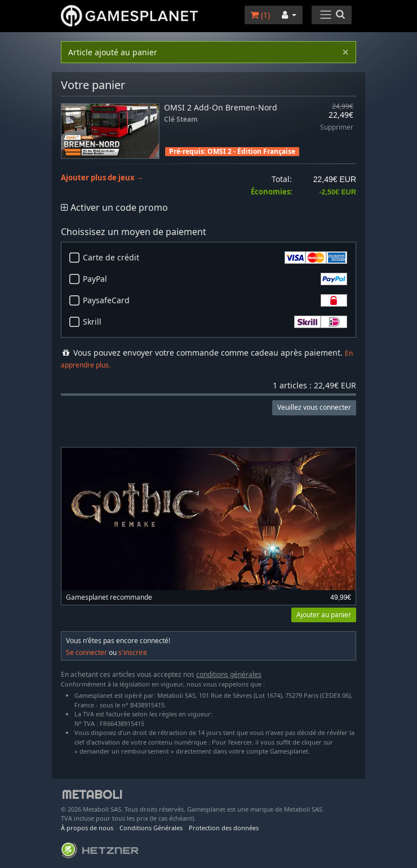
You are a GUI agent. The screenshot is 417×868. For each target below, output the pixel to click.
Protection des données (224, 828)
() (260, 15)
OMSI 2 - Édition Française (251, 151)
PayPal (215, 279)
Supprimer (337, 128)
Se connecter (86, 652)
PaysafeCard (215, 300)
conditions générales (229, 674)
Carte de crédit (215, 258)
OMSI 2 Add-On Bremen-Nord (221, 107)
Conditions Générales (151, 828)
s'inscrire (133, 652)
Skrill (215, 322)
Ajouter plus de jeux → (102, 178)
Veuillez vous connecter (314, 407)
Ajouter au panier (324, 615)
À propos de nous (87, 828)
